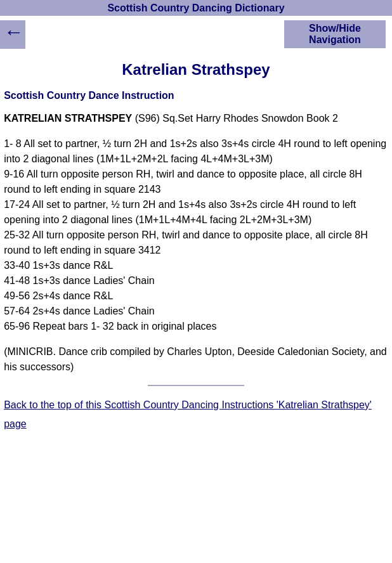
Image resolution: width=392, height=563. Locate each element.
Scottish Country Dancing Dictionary (196, 8)
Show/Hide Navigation (335, 34)
